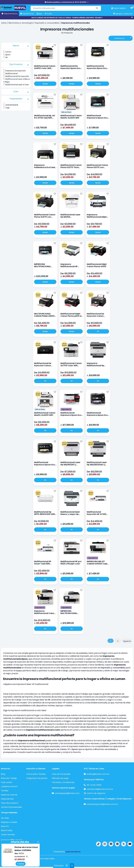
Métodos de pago (60, 778)
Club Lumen (7, 782)
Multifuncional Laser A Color (17, 85)
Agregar (45, 84)
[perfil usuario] (118, 8)
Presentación (19, 99)
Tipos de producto (10, 803)
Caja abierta (66, 409)
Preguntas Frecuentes (37, 778)
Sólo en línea (66, 112)
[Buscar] (97, 8)
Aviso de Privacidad (61, 774)
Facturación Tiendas (36, 774)
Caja (7, 108)
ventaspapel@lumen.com (67, 793)
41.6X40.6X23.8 (12, 105)
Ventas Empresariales (11, 807)
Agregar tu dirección (123, 14)
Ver (98, 331)
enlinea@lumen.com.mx (98, 774)
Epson (8, 55)
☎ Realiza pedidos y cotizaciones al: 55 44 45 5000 (65, 2)
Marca (21, 46)
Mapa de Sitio (7, 799)
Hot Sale (5, 818)
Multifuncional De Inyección (17, 76)
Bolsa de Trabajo (9, 778)
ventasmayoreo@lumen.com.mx (102, 804)
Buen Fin (5, 826)
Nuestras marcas (9, 795)
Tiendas (5, 791)
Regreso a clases (9, 822)
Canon (8, 52)
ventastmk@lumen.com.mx (100, 789)
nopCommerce (73, 852)
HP (7, 57)
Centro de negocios (96, 793)
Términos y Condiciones (63, 782)
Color (21, 92)
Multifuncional (12, 73)
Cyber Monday (8, 835)
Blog (3, 774)
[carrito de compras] (131, 8)
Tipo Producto (19, 64)
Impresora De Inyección (16, 71)
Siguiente (127, 641)
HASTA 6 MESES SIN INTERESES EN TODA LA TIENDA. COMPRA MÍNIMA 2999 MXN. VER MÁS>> (67, 18)
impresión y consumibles (113, 668)
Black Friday (7, 830)
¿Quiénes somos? (9, 786)
